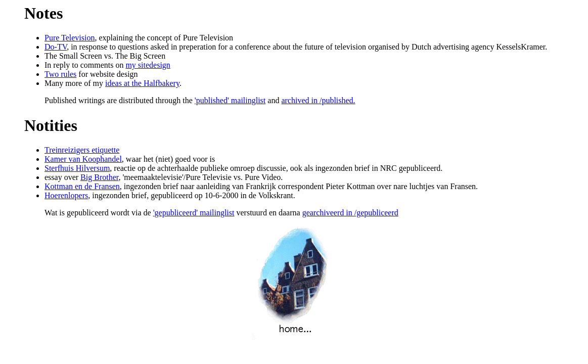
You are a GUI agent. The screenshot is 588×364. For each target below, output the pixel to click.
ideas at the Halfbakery (142, 83)
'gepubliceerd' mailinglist (194, 213)
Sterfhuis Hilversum (77, 168)
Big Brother (99, 177)
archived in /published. (318, 100)
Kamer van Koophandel (83, 159)
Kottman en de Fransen (82, 186)
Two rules (60, 74)
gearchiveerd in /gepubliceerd (350, 213)
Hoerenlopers (66, 195)
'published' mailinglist (230, 100)
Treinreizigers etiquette (82, 150)
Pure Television (70, 38)
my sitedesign (148, 65)
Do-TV (56, 47)
